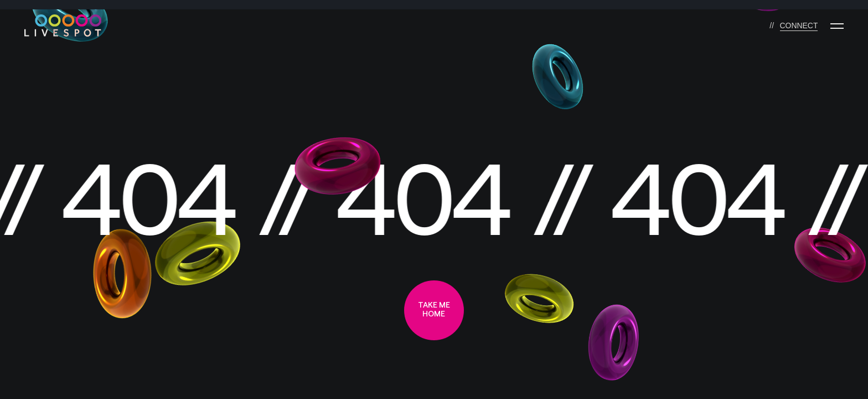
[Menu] (837, 26)
